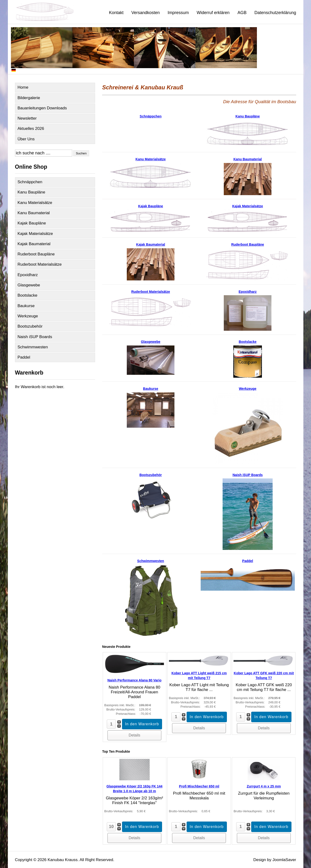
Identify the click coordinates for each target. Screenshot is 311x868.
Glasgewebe (29, 285)
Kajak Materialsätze (35, 234)
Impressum (178, 13)
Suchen (81, 153)
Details (135, 735)
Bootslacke (28, 295)
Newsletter (27, 118)
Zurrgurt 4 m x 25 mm (264, 786)
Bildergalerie (29, 98)
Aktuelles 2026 (31, 129)
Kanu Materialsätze (35, 203)
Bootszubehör (30, 326)
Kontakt (116, 13)
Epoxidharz (28, 275)
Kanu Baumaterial (34, 213)
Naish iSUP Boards (35, 337)
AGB (242, 13)
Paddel (24, 357)
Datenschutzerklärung (275, 13)
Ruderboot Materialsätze (40, 264)
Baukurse (26, 306)
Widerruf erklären (213, 13)
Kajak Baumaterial (34, 244)
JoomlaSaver (284, 860)
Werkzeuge (28, 316)
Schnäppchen (30, 182)
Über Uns (26, 139)
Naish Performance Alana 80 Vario (135, 680)
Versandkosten (145, 13)
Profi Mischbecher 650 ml (199, 786)
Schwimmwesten (33, 347)
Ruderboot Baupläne (36, 254)
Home (23, 87)
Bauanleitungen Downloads (42, 108)
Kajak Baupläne (32, 223)
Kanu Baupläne (31, 192)
